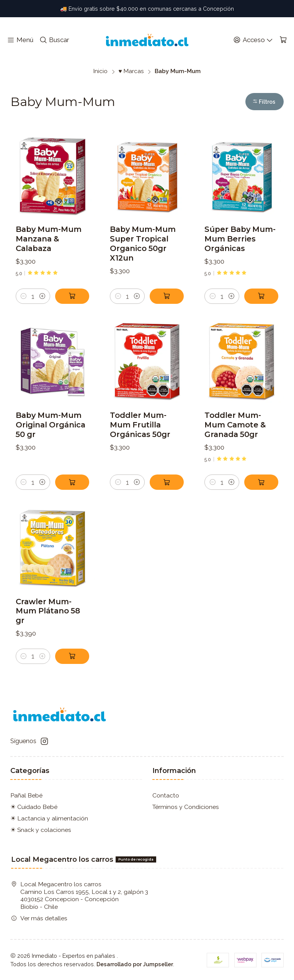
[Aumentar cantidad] (42, 296)
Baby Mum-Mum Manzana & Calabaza (49, 239)
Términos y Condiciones (186, 807)
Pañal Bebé (26, 795)
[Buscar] (54, 40)
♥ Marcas (131, 71)
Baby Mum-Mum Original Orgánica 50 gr (51, 460)
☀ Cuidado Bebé (34, 807)
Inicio (100, 71)
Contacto (166, 795)
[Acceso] (253, 40)
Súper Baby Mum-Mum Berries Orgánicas (240, 239)
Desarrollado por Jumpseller (135, 964)
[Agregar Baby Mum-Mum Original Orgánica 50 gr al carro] (72, 518)
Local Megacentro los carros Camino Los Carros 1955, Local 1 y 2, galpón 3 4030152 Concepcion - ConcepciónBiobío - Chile (80, 895)
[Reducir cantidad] (24, 296)
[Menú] (20, 40)
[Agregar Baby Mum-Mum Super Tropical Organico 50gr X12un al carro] (167, 296)
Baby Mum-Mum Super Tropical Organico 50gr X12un (143, 243)
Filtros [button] (264, 102)
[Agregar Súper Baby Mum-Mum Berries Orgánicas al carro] (261, 296)
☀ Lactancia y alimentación (49, 818)
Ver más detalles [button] (39, 918)
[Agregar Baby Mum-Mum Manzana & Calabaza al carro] (72, 296)
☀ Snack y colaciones (41, 830)
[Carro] (283, 40)
